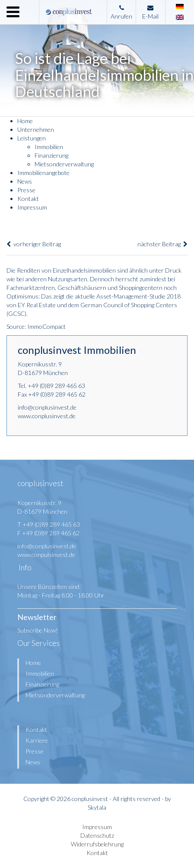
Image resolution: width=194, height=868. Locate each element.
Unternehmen (36, 129)
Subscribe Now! (38, 630)
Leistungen (32, 138)
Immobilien (49, 147)
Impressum (32, 207)
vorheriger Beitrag (34, 244)
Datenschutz (97, 835)
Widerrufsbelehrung (97, 844)
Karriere (37, 740)
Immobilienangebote (43, 173)
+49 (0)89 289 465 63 (56, 386)
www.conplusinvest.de (47, 416)
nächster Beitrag (162, 244)
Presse (26, 190)
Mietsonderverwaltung (64, 164)
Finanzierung (51, 155)
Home (25, 121)
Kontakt (28, 199)
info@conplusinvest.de (47, 407)
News (25, 181)
